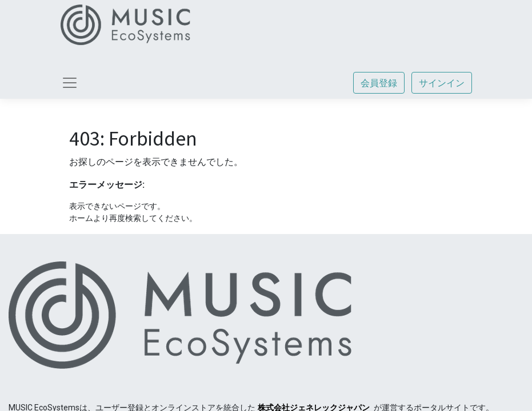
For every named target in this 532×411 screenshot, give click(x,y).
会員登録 (379, 83)
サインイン (442, 83)
